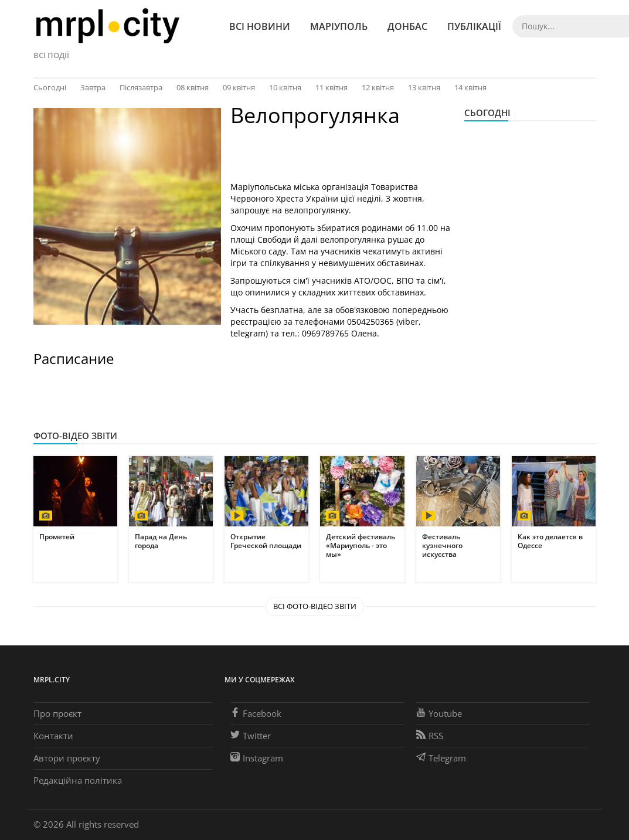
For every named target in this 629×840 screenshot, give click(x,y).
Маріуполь (339, 26)
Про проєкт (57, 713)
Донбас (407, 26)
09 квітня (239, 87)
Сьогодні (50, 87)
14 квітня (470, 87)
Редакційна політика (78, 780)
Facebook (256, 713)
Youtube (439, 713)
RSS (430, 736)
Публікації (474, 26)
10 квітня (285, 87)
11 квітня (331, 87)
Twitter (251, 736)
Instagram (257, 758)
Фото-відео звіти (75, 436)
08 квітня (193, 87)
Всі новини (260, 26)
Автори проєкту (67, 758)
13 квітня (424, 87)
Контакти (53, 736)
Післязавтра (141, 87)
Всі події (51, 55)
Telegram (441, 758)
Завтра (93, 87)
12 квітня (378, 87)
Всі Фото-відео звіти (315, 606)
